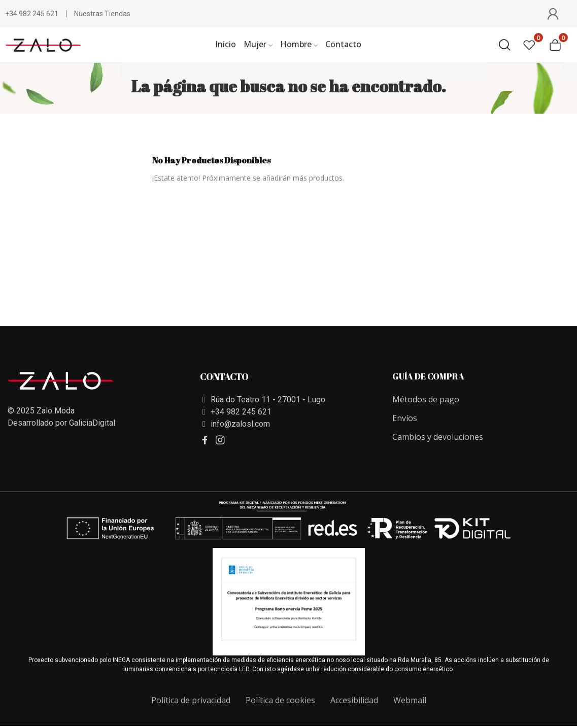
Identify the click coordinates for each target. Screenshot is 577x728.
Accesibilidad (354, 700)
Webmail (410, 700)
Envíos (405, 418)
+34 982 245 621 (32, 14)
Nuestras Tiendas (102, 14)
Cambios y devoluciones (438, 437)
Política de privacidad (191, 700)
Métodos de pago (426, 399)
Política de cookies (280, 700)
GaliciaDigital (92, 423)
